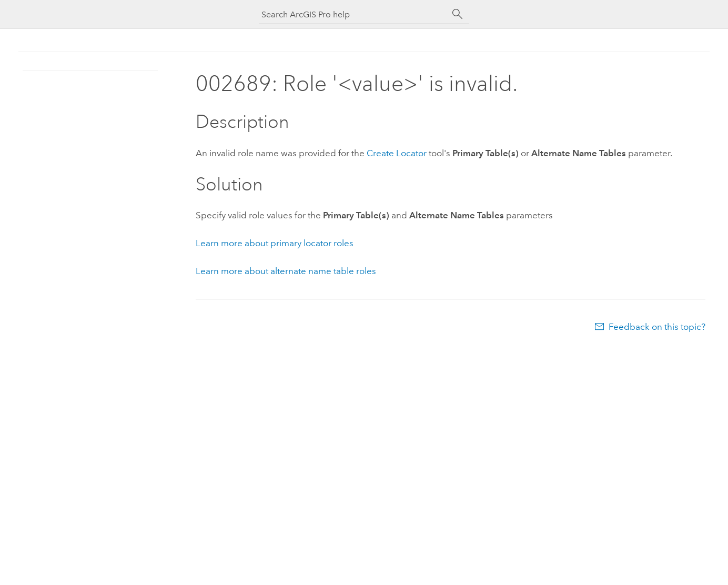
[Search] (458, 14)
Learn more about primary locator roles (275, 243)
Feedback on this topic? (657, 327)
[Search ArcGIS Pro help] (353, 14)
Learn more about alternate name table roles (286, 271)
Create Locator (397, 153)
